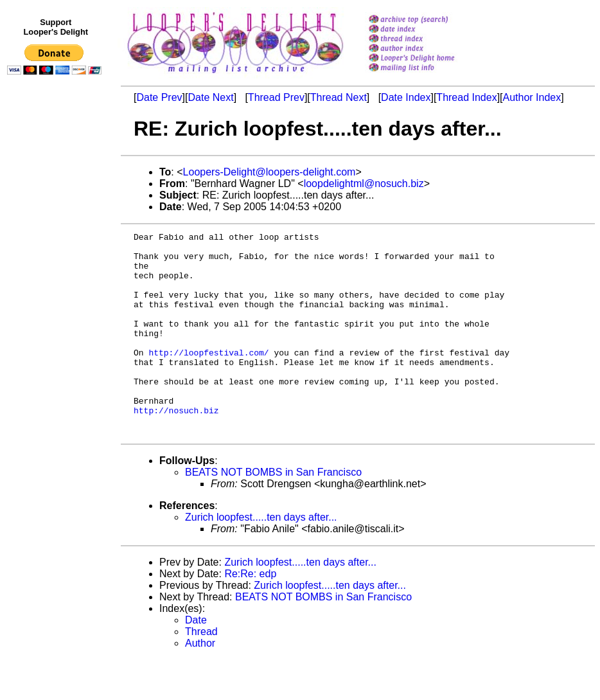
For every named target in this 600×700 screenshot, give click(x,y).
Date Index (406, 97)
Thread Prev (276, 97)
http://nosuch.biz (176, 447)
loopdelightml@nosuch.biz (364, 184)
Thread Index (466, 97)
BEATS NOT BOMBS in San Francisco (273, 513)
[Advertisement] (57, 345)
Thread (201, 672)
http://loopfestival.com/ (208, 377)
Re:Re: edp (250, 614)
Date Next (210, 97)
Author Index (532, 97)
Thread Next (339, 97)
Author (200, 684)
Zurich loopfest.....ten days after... (261, 558)
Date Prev (159, 97)
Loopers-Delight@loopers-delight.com (269, 172)
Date (196, 660)
